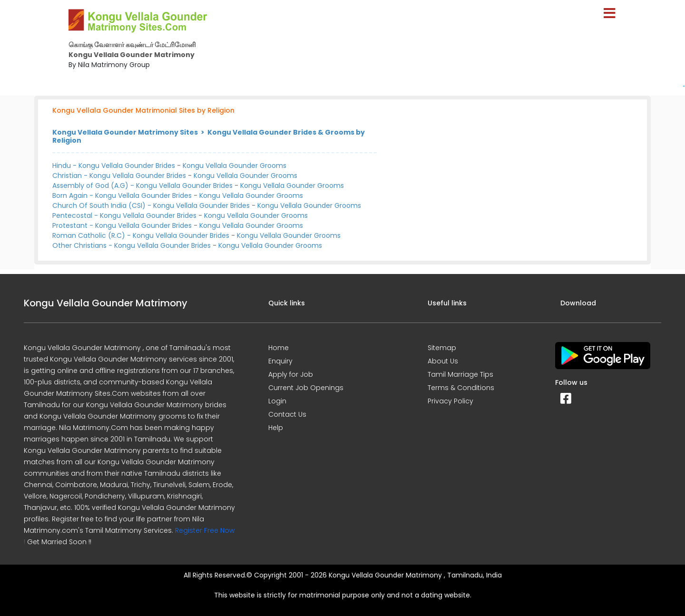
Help (276, 428)
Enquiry (280, 361)
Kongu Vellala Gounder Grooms (235, 166)
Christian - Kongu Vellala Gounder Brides (119, 176)
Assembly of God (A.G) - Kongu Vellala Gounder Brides (142, 186)
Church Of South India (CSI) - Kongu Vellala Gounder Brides (151, 205)
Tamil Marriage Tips (460, 374)
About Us (443, 361)
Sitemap (442, 348)
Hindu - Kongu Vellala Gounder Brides (114, 166)
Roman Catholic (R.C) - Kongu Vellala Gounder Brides (141, 235)
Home (279, 348)
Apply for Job (291, 374)
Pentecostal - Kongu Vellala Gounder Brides (124, 215)
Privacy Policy (450, 401)
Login (277, 401)
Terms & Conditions (461, 388)
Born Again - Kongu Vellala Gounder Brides (122, 196)
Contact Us (287, 414)
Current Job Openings (306, 388)
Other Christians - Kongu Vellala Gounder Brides (132, 245)
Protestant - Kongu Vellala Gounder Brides (122, 225)
